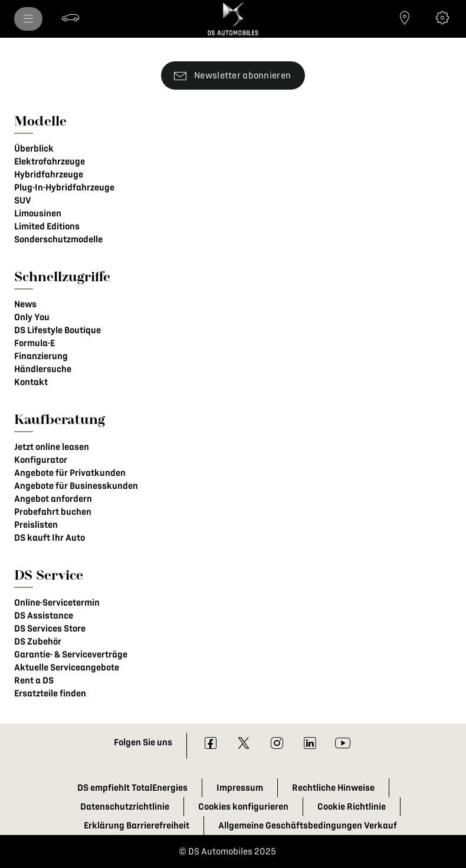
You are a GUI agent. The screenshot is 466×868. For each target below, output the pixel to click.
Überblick (34, 149)
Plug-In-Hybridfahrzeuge (64, 188)
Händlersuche (43, 369)
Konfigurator (41, 460)
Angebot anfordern (53, 499)
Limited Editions (47, 226)
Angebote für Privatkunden (70, 473)
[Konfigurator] (442, 18)
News (25, 304)
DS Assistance (44, 616)
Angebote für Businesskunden (76, 486)
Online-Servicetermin (57, 603)
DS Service (49, 575)
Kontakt (31, 382)
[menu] (28, 19)
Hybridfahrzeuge (49, 175)
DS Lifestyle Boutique (58, 330)
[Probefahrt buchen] (71, 18)
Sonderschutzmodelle (58, 239)
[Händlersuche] (405, 18)
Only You (32, 317)
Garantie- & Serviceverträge (71, 655)
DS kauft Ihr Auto (50, 538)
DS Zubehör (38, 642)
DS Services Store (50, 629)
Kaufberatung (60, 419)
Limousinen (38, 213)
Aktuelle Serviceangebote (67, 668)
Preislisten (36, 525)
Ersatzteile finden (50, 693)
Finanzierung (41, 356)
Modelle (40, 121)
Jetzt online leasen (52, 447)
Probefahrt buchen (53, 512)
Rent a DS (34, 680)
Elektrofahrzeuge (50, 162)
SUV (23, 200)
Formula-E (35, 343)
